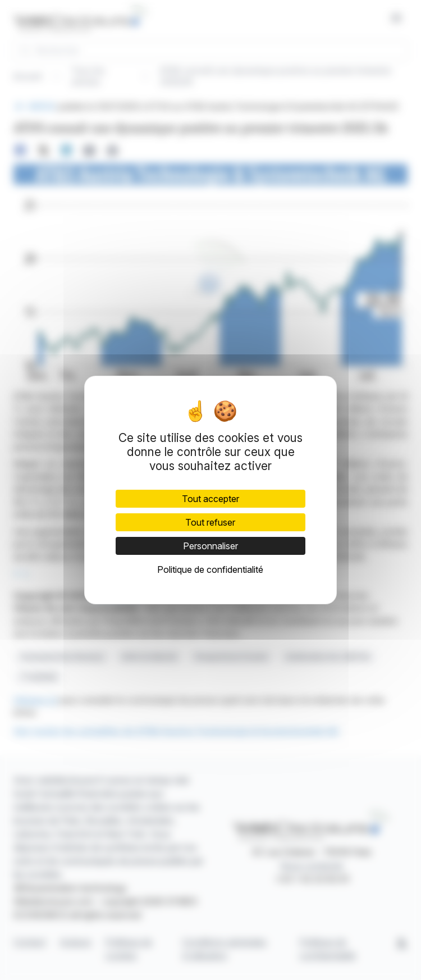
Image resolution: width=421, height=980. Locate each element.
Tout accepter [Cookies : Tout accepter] (210, 499)
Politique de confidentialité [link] (210, 569)
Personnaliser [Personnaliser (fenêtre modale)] (210, 546)
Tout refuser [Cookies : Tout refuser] (210, 522)
